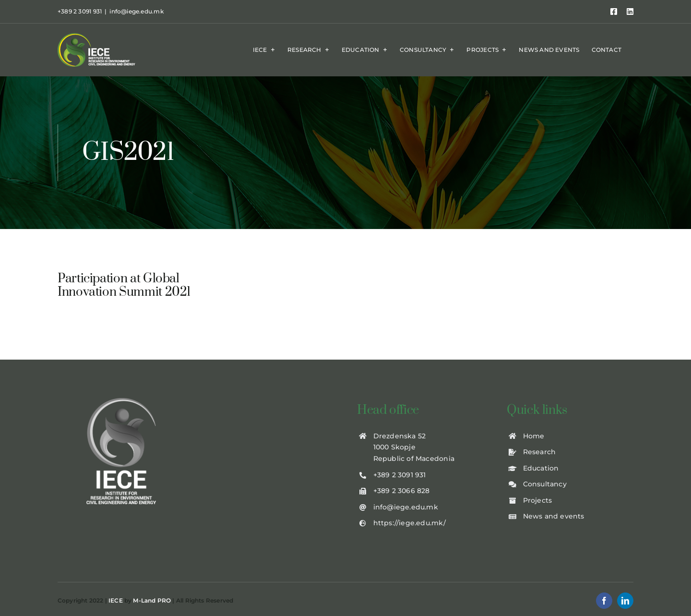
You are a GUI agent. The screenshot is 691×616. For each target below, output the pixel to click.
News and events (554, 516)
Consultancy (545, 484)
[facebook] (604, 601)
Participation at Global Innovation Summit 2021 (124, 286)
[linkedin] (625, 601)
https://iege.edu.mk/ (410, 523)
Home (534, 436)
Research (540, 452)
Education (541, 468)
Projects (538, 500)
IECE (116, 600)
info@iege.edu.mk (136, 11)
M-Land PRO (152, 600)
